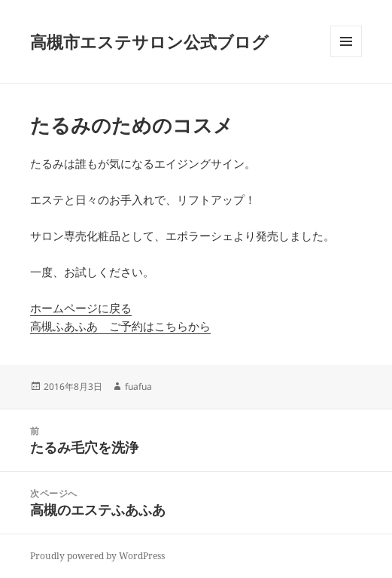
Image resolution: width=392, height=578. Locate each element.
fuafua (138, 386)
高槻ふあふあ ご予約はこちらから (120, 326)
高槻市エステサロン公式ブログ (149, 41)
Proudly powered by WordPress (97, 556)
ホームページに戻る (81, 308)
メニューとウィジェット (346, 57)
